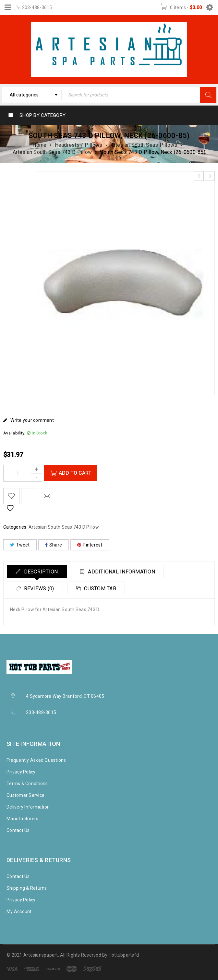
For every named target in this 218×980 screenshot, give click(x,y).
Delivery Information (28, 807)
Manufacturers (22, 819)
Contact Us (18, 830)
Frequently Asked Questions (36, 760)
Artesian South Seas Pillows (144, 145)
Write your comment (32, 420)
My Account (19, 911)
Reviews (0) (39, 589)
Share (54, 545)
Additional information (125, 572)
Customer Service (25, 795)
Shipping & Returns (27, 888)
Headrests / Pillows (79, 145)
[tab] (38, 572)
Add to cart (76, 473)
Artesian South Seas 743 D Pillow (52, 152)
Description (41, 572)
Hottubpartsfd (124, 955)
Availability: (14, 433)
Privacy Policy (21, 772)
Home (39, 145)
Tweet (20, 545)
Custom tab (103, 589)
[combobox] (32, 95)
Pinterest (90, 545)
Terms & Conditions (27, 784)
